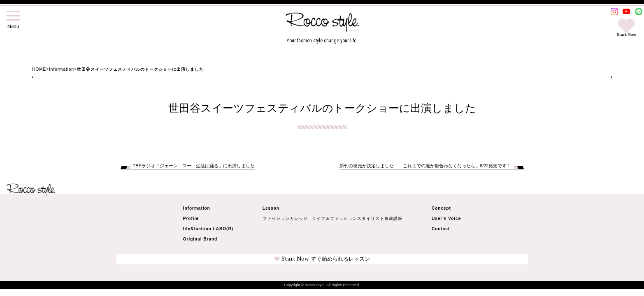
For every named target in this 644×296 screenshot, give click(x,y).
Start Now (322, 259)
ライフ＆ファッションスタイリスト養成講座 (357, 219)
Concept (441, 208)
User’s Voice (446, 219)
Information (62, 69)
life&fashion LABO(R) (208, 229)
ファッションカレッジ (285, 219)
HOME (39, 69)
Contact (441, 229)
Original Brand (200, 239)
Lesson (271, 208)
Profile (191, 219)
